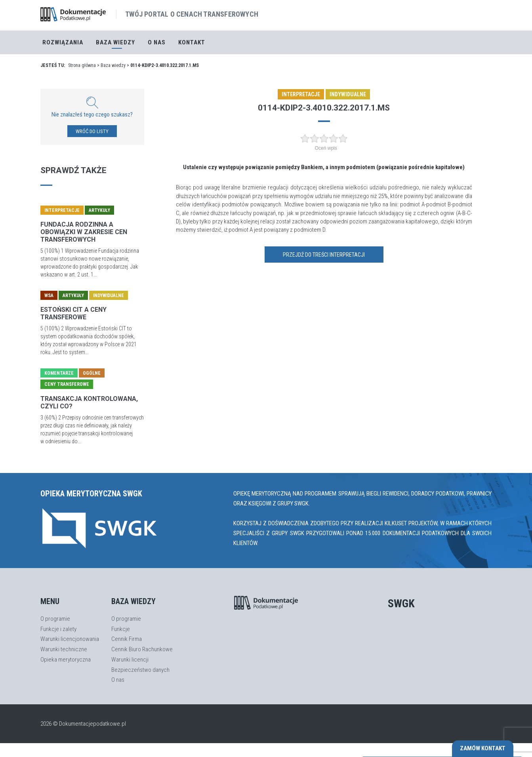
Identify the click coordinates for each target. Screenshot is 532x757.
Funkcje (121, 629)
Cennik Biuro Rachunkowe (142, 649)
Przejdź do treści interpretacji (324, 255)
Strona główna (82, 65)
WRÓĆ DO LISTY (92, 131)
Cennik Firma (127, 639)
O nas (157, 42)
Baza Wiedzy (115, 42)
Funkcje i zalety (58, 629)
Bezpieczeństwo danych (140, 670)
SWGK (401, 604)
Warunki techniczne (64, 649)
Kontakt (192, 42)
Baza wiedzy (113, 65)
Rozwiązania (63, 42)
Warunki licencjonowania (70, 639)
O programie (55, 619)
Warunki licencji (130, 660)
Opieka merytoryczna (66, 660)
